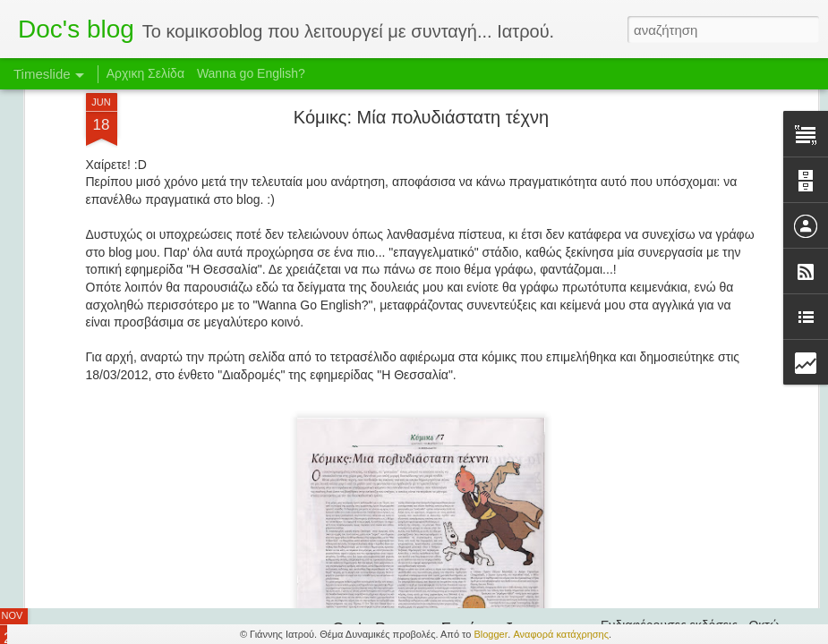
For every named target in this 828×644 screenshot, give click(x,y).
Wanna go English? (251, 73)
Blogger (491, 634)
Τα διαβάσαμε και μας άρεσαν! (685, 476)
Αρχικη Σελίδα (145, 73)
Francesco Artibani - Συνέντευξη (689, 507)
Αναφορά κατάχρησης (561, 634)
